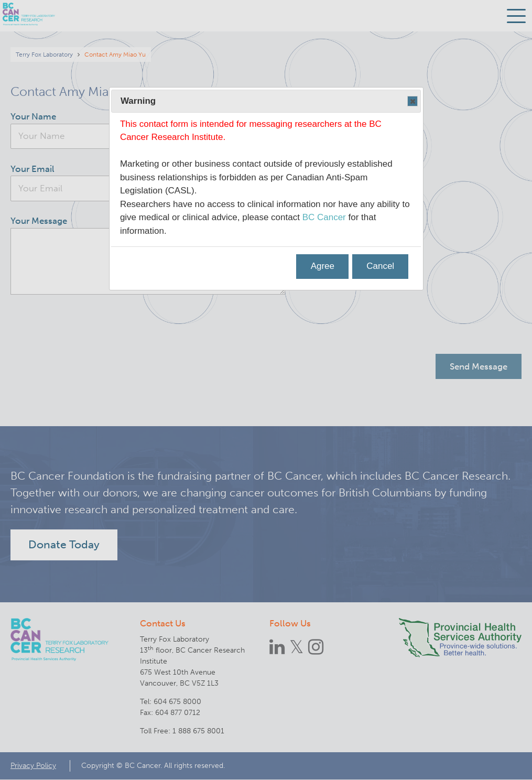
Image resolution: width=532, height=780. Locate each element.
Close (412, 102)
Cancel (380, 266)
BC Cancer (324, 217)
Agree (323, 266)
